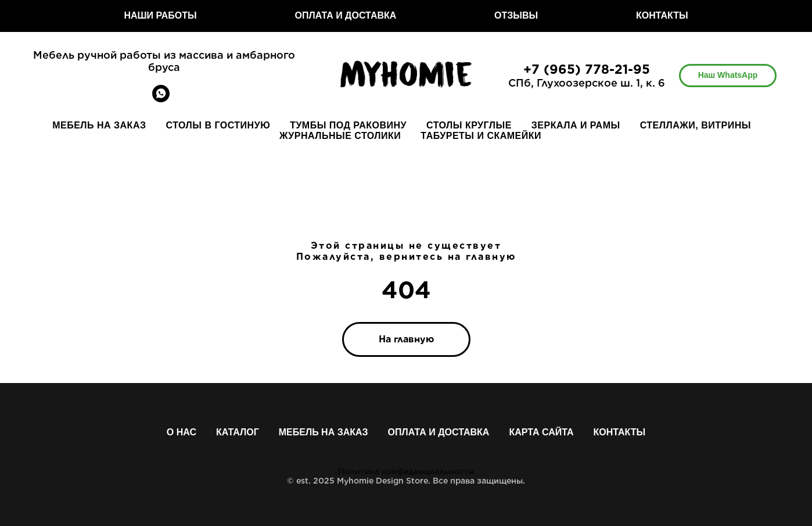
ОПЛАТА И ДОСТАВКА (345, 15)
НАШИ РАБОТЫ (160, 15)
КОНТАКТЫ (662, 15)
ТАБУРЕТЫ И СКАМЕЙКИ (481, 136)
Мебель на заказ (324, 432)
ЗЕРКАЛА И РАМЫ (576, 125)
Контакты (620, 432)
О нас (182, 432)
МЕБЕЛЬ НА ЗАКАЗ (99, 125)
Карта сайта (541, 432)
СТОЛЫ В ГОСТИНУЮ (218, 125)
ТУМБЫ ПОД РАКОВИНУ (348, 125)
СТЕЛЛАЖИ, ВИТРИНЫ (696, 125)
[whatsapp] (161, 99)
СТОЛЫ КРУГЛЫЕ (469, 125)
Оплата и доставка (439, 432)
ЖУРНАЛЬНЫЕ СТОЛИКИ (340, 136)
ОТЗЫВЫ (516, 15)
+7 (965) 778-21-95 (587, 69)
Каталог (238, 432)
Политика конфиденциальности (406, 471)
